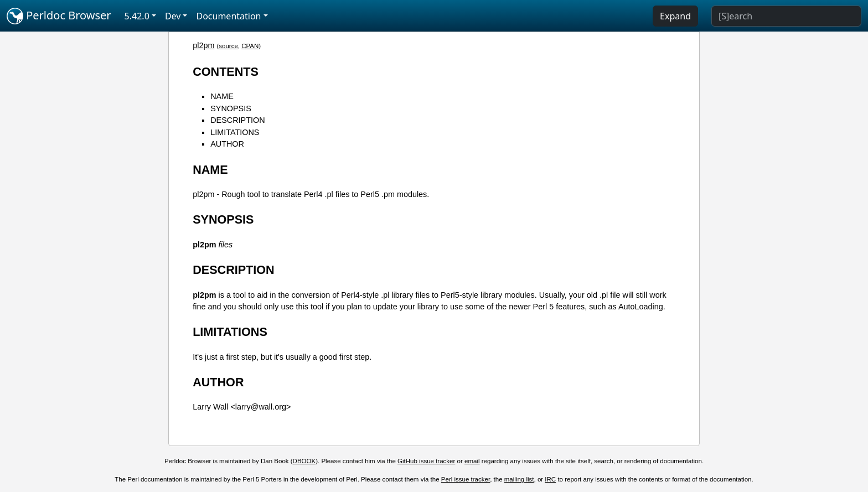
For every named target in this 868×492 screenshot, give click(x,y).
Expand (675, 16)
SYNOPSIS (231, 108)
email (472, 461)
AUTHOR (227, 144)
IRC (550, 479)
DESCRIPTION (237, 120)
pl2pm (203, 45)
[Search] (786, 16)
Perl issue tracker (466, 479)
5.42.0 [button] (137, 16)
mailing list (519, 479)
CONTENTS (226, 72)
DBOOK (304, 461)
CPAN (250, 46)
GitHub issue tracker (426, 461)
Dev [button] (173, 16)
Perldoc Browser (59, 16)
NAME (222, 96)
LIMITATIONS (235, 132)
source (228, 46)
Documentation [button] (228, 16)
